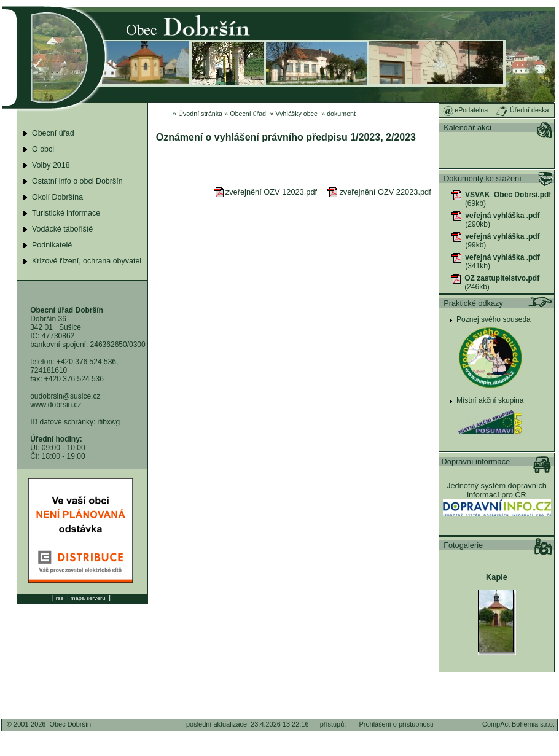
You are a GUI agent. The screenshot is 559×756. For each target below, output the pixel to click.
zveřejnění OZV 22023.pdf (379, 192)
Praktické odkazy (473, 303)
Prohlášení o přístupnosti (397, 724)
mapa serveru (88, 598)
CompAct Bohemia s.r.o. (518, 724)
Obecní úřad (248, 114)
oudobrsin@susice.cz (65, 396)
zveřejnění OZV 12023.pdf (265, 192)
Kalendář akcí (467, 127)
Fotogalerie (463, 545)
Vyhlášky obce (297, 114)
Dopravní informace (476, 462)
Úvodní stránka (200, 114)
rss (60, 598)
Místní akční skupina (490, 400)
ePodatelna (465, 110)
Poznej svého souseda (494, 319)
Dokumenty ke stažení (483, 178)
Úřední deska (522, 110)
